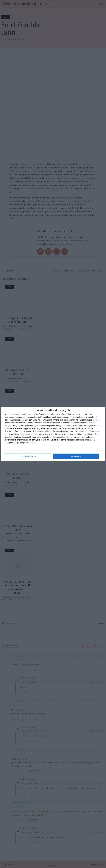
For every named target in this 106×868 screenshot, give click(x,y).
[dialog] (53, 434)
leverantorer (20, 414)
